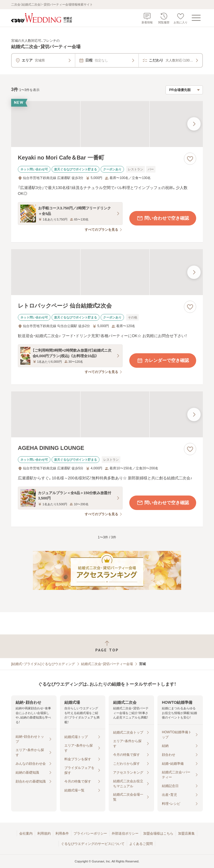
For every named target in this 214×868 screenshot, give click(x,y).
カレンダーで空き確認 (163, 361)
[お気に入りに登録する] (190, 159)
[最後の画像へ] (194, 124)
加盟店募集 (186, 833)
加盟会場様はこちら (158, 833)
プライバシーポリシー (90, 833)
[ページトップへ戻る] (107, 646)
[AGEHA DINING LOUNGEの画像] (107, 414)
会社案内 (26, 833)
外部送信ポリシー (125, 833)
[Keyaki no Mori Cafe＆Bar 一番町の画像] (107, 124)
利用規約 (44, 833)
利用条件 (62, 833)
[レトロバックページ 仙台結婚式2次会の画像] (107, 272)
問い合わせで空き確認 (163, 218)
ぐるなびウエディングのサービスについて (93, 844)
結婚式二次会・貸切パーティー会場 (107, 664)
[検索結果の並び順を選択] (184, 90)
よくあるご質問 (141, 844)
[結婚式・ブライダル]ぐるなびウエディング (43, 664)
